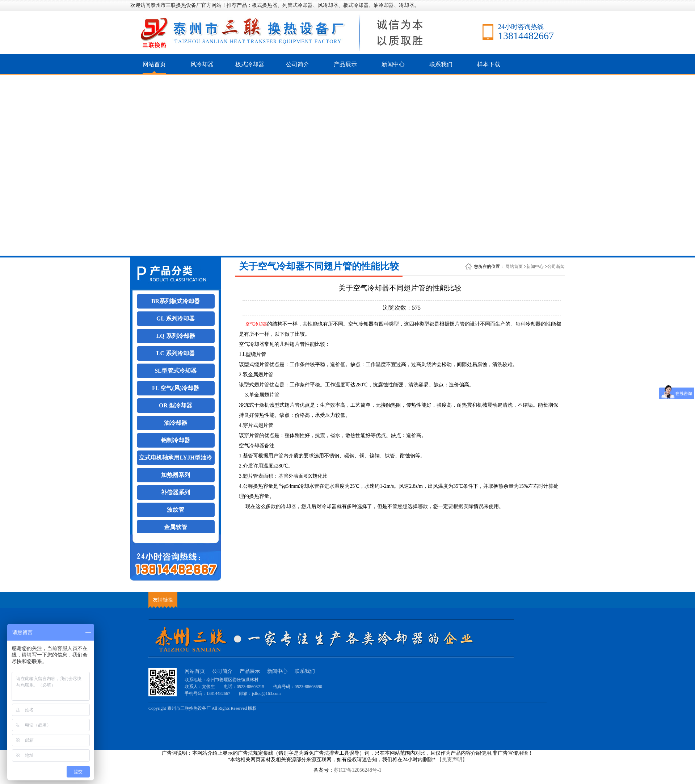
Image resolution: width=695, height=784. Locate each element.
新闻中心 (393, 64)
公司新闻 (556, 267)
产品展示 (345, 64)
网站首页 (154, 64)
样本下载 (489, 64)
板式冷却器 (250, 64)
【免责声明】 (452, 760)
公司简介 (298, 64)
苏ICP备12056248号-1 (357, 770)
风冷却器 (202, 64)
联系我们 (441, 64)
